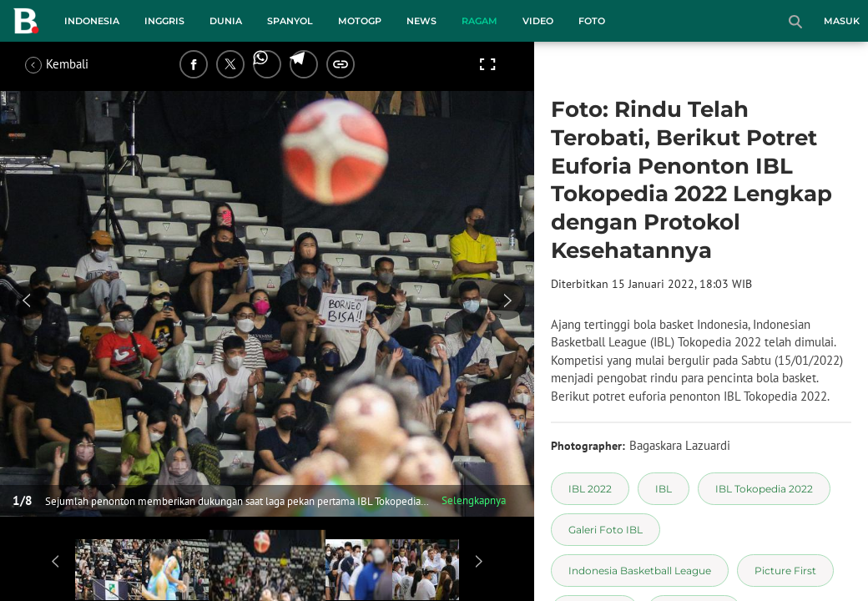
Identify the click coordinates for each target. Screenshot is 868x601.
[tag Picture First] (785, 571)
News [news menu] (421, 21)
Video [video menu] (538, 21)
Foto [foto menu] (592, 21)
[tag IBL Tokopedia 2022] (764, 489)
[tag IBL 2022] (590, 489)
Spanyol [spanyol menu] (290, 21)
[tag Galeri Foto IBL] (606, 530)
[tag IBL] (664, 489)
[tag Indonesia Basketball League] (640, 571)
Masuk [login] (842, 21)
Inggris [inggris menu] (164, 21)
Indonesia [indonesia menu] (92, 21)
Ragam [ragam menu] (479, 21)
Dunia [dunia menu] (226, 21)
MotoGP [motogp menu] (360, 21)
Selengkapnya (474, 500)
